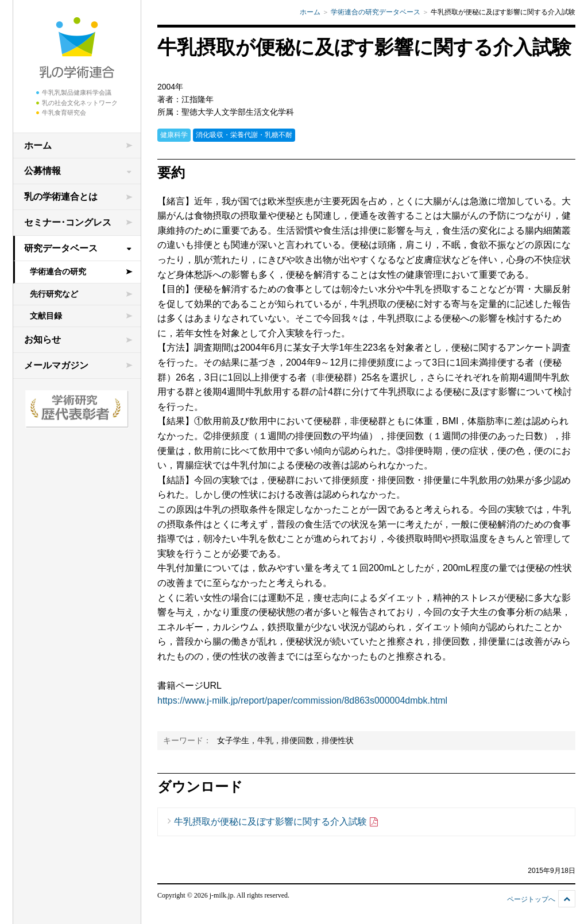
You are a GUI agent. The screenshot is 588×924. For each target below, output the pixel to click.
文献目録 (46, 316)
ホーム (38, 145)
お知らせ (42, 339)
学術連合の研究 (58, 271)
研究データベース (61, 248)
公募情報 (42, 171)
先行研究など (54, 294)
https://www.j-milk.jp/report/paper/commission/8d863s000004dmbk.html (302, 700)
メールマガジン (56, 365)
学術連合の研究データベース (376, 12)
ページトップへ (531, 899)
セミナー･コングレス (68, 222)
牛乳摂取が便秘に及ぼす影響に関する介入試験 (276, 822)
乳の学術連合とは (61, 197)
